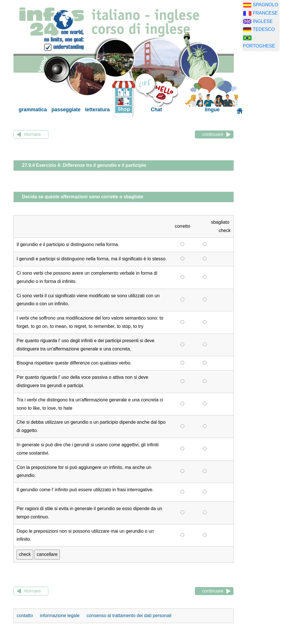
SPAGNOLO (265, 5)
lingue (212, 110)
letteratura (97, 110)
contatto (25, 616)
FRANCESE (265, 13)
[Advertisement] (268, 145)
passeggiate (66, 110)
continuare (213, 134)
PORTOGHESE (259, 46)
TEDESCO (264, 29)
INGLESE (263, 21)
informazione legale (60, 616)
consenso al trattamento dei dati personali (129, 616)
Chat (156, 110)
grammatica (33, 110)
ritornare (32, 134)
